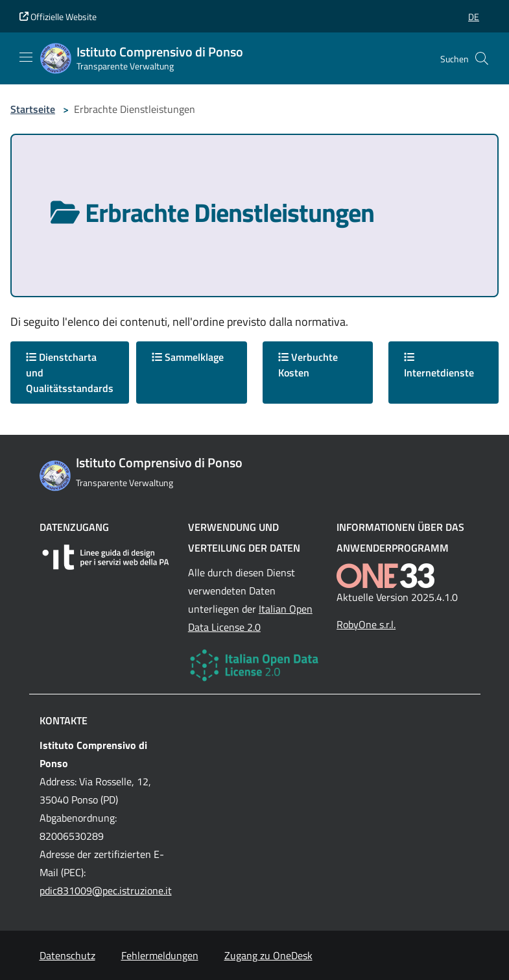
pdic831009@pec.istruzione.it (106, 890)
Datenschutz (67, 955)
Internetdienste (439, 366)
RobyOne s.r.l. (366, 624)
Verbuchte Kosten (308, 365)
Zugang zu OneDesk (268, 955)
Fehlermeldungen (160, 955)
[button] (474, 17)
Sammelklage (188, 357)
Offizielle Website (58, 17)
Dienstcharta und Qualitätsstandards (70, 373)
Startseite (33, 109)
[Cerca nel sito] (482, 58)
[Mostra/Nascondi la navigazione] (26, 57)
